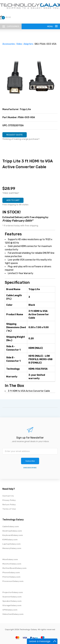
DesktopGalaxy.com (12, 531)
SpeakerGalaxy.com (12, 601)
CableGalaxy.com (11, 526)
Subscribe (30, 461)
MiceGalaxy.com (10, 559)
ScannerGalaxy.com (12, 597)
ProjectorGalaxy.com (13, 592)
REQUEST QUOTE (15, 135)
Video (19, 44)
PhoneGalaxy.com (11, 572)
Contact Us (8, 496)
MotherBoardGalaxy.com (14, 568)
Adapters (28, 44)
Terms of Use (9, 509)
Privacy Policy (9, 500)
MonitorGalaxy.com (12, 564)
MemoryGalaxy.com (12, 548)
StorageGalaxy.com (12, 605)
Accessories (9, 44)
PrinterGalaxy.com (11, 577)
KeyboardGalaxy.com (13, 535)
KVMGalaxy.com (10, 540)
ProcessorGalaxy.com (13, 581)
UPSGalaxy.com (10, 610)
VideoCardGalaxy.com (13, 614)
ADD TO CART (13, 200)
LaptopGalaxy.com (11, 544)
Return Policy (9, 505)
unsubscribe (30, 468)
